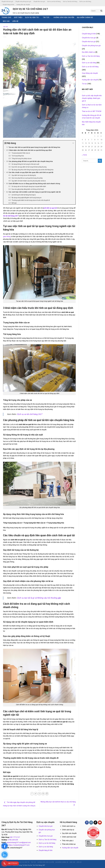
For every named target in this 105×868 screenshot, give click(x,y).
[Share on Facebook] (32, 794)
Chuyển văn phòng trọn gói (23, 1)
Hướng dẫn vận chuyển (23, 5)
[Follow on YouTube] (100, 823)
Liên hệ (15, 21)
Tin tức (47, 17)
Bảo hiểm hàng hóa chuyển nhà (91, 123)
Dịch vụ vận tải (33, 17)
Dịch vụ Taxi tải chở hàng (70, 1)
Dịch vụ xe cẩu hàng (85, 1)
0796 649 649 (13, 840)
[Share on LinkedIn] (47, 794)
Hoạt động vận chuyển (90, 73)
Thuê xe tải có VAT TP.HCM (92, 111)
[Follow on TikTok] (95, 823)
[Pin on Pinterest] (43, 794)
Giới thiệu (18, 17)
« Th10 (84, 155)
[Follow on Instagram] (91, 823)
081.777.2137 (15, 837)
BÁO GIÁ (6, 21)
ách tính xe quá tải (50, 208)
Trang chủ (6, 17)
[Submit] (101, 11)
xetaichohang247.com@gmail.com (19, 842)
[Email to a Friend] (39, 794)
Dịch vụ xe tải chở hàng (54, 1)
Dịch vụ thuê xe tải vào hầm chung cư (92, 106)
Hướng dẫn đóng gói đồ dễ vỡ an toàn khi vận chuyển (92, 117)
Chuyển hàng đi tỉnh (8, 5)
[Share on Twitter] (36, 794)
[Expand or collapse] (73, 143)
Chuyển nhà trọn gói (7, 1)
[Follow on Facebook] (87, 823)
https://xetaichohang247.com (19, 845)
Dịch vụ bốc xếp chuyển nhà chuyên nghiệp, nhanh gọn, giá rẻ (92, 98)
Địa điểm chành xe (85, 17)
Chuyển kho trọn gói (39, 1)
